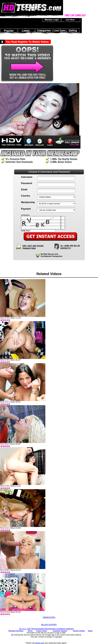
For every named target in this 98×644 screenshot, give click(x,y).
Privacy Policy (42, 631)
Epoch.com (40, 643)
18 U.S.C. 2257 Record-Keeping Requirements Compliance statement (46, 629)
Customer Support (60, 631)
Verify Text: (25, 231)
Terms (30, 631)
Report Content (79, 631)
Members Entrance (16, 631)
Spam (90, 631)
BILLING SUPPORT (49, 625)
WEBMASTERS (49, 617)
